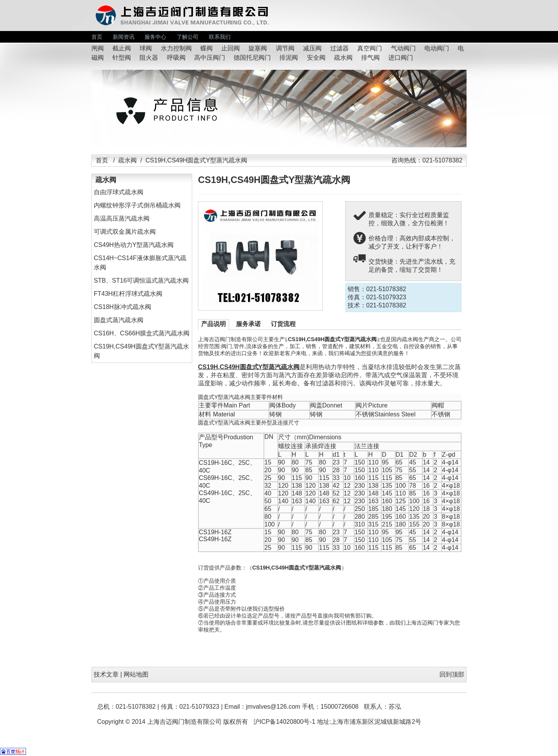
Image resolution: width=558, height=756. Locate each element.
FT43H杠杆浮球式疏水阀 (128, 294)
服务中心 (155, 37)
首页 (97, 37)
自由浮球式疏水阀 (119, 192)
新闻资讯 (124, 37)
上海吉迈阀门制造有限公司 (184, 722)
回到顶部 (452, 674)
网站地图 (136, 674)
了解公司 (188, 37)
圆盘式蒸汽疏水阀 (119, 320)
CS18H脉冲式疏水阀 (122, 307)
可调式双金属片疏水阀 (125, 232)
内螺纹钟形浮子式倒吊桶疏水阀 (137, 205)
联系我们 (220, 37)
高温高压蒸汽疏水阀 (122, 218)
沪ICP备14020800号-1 (284, 722)
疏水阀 (127, 160)
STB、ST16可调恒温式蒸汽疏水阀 (141, 280)
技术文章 (106, 674)
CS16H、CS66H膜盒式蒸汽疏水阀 (142, 333)
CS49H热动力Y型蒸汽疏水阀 (134, 245)
